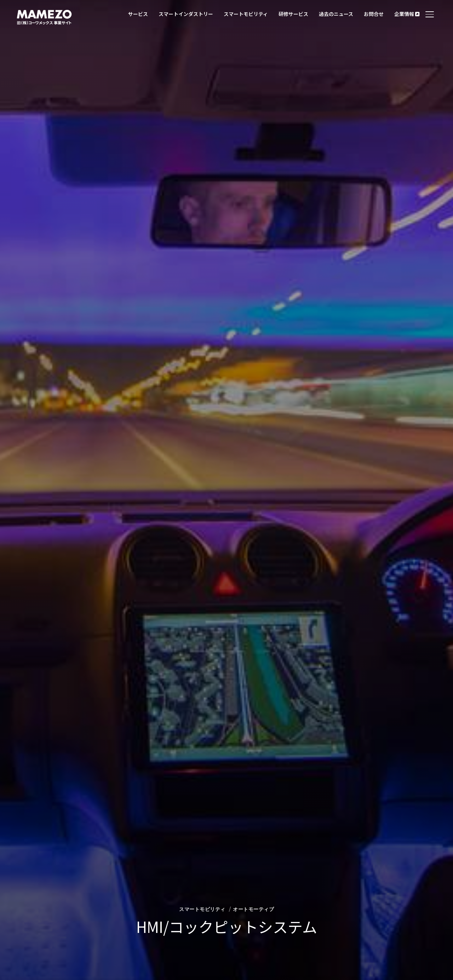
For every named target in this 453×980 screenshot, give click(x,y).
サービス (138, 14)
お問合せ (374, 14)
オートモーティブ (253, 909)
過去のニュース (336, 14)
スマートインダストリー (186, 14)
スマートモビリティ (246, 14)
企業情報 (407, 14)
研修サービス (293, 14)
